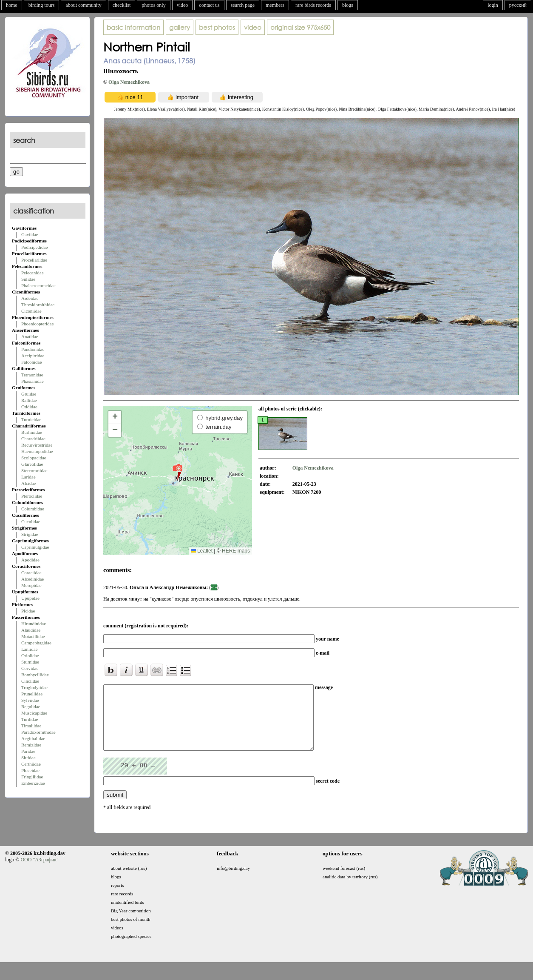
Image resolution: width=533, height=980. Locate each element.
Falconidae (31, 362)
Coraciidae (31, 573)
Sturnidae (30, 662)
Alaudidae (31, 630)
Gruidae (29, 394)
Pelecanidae (33, 273)
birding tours (42, 5)
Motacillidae (33, 636)
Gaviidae (30, 234)
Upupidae (30, 598)
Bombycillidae (35, 675)
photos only (153, 5)
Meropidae (31, 585)
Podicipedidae (34, 247)
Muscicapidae (34, 713)
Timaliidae (31, 726)
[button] (177, 472)
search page (243, 5)
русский (518, 5)
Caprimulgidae (35, 547)
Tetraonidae (32, 375)
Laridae (28, 477)
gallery (180, 27)
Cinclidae (30, 681)
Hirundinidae (34, 624)
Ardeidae (30, 298)
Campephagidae (36, 643)
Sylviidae (30, 700)
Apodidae (30, 560)
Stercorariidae (34, 470)
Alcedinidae (33, 579)
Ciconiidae (31, 311)
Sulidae (28, 279)
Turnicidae (31, 419)
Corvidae (30, 668)
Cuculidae (31, 521)
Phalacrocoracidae (38, 285)
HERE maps (236, 551)
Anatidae (30, 336)
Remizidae (31, 745)
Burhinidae (32, 432)
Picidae (28, 611)
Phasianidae (33, 381)
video (183, 5)
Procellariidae (34, 260)
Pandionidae (33, 349)
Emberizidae (33, 783)
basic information (133, 27)
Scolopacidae (34, 458)
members (275, 5)
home (12, 5)
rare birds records (313, 5)
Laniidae (29, 649)
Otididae (29, 407)
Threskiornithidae (38, 305)
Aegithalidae (33, 738)
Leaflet (202, 551)
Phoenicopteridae (37, 324)
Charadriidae (33, 439)
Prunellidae (32, 694)
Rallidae (29, 400)
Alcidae (28, 483)
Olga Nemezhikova (129, 82)
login (493, 5)
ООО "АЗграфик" (39, 872)
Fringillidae (32, 777)
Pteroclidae (32, 496)
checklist (122, 5)
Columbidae (33, 509)
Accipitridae (33, 356)
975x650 (300, 27)
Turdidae (30, 719)
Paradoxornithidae (38, 732)
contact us (209, 5)
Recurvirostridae (37, 445)
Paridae (28, 751)
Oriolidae (30, 655)
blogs (348, 5)
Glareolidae (32, 464)
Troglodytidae (34, 687)
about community (83, 5)
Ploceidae (30, 770)
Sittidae (28, 758)
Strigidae (30, 534)
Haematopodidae (37, 451)
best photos (217, 27)
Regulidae (31, 707)
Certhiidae (31, 764)
